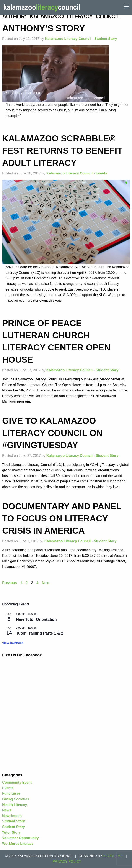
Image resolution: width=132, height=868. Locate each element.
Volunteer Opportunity (20, 838)
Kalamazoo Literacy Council (68, 39)
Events (101, 173)
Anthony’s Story (44, 28)
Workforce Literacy (18, 844)
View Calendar (12, 643)
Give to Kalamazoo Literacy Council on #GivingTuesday (52, 433)
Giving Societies (16, 799)
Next (46, 583)
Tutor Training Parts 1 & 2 (40, 633)
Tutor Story (11, 833)
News (7, 810)
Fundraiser (11, 793)
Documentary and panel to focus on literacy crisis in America (62, 518)
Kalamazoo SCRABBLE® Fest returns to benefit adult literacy (62, 151)
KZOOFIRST (113, 856)
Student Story (106, 39)
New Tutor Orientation (36, 620)
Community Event (17, 782)
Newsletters (12, 816)
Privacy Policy (67, 862)
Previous (10, 583)
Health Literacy (15, 805)
